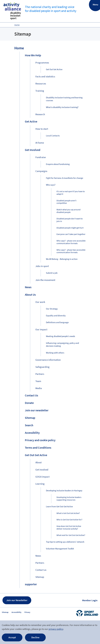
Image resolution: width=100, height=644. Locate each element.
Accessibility (16, 612)
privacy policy (56, 629)
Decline (35, 637)
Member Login (90, 600)
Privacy (27, 612)
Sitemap (5, 612)
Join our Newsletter (17, 600)
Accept (12, 637)
